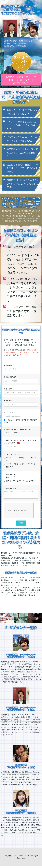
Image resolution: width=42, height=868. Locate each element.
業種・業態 (8, 389)
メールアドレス (9, 412)
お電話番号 (8, 400)
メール (15, 433)
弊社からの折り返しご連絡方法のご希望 (18, 429)
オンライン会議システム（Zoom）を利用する (20, 465)
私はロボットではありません (17, 513)
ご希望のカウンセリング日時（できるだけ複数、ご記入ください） (21, 442)
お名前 (6, 365)
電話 (7, 433)
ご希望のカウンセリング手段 (14, 455)
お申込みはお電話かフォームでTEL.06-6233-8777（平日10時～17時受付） (21, 80)
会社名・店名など (10, 377)
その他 (30, 481)
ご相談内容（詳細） (11, 488)
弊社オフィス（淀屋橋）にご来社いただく (20, 459)
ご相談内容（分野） (11, 474)
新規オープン (10, 477)
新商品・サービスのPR (14, 481)
